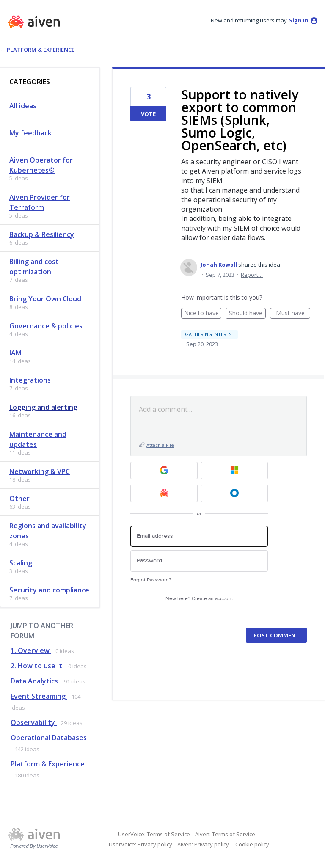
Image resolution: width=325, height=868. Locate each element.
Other (19, 499)
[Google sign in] (164, 470)
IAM (15, 353)
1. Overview (31, 650)
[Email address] (199, 536)
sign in (299, 20)
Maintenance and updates (38, 439)
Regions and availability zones (48, 531)
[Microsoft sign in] (235, 470)
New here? (199, 599)
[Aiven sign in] (164, 493)
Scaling (21, 563)
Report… (252, 275)
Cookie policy (252, 844)
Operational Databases (49, 738)
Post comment (276, 635)
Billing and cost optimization (34, 267)
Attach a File (160, 445)
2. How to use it (37, 666)
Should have (247, 314)
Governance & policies (46, 326)
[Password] (199, 561)
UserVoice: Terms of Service (154, 834)
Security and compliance (49, 590)
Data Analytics (35, 681)
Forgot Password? (151, 580)
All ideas (23, 106)
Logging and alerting (43, 407)
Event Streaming (39, 696)
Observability (34, 722)
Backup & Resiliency (42, 234)
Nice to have (203, 314)
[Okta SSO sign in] (235, 493)
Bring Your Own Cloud (45, 299)
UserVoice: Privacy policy (140, 844)
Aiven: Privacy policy (203, 844)
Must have (293, 314)
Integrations (30, 380)
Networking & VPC (40, 471)
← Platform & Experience (37, 50)
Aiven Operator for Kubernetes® (41, 165)
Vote (148, 114)
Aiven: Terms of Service (225, 834)
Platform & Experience (48, 764)
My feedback (30, 133)
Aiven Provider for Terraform (40, 202)
